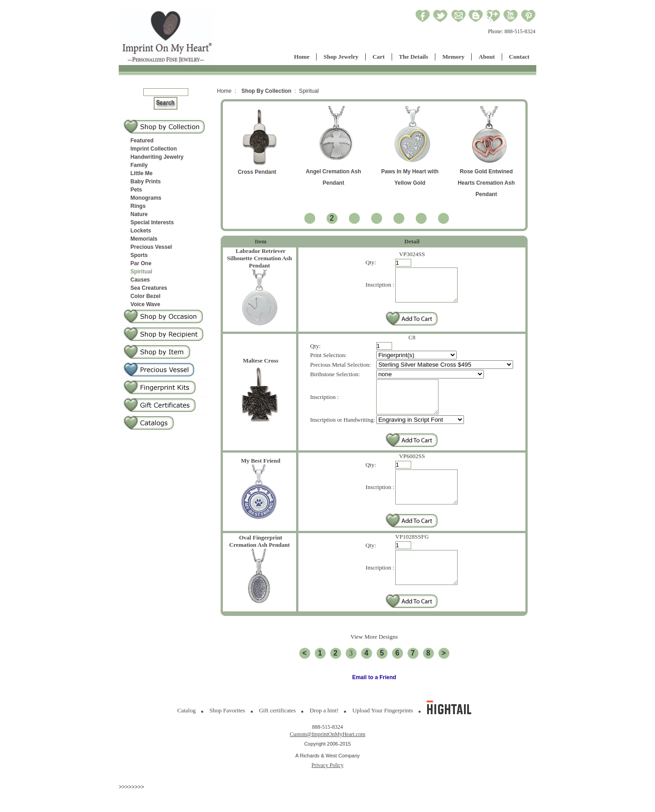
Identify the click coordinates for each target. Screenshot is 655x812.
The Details (414, 57)
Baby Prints (146, 182)
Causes (140, 280)
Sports (139, 255)
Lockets (141, 231)
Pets (136, 190)
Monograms (146, 198)
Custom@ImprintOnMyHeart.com (327, 756)
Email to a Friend (374, 699)
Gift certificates (277, 732)
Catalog (186, 732)
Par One (141, 263)
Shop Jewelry (341, 57)
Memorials (144, 239)
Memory (453, 57)
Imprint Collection (154, 149)
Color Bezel (146, 296)
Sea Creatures (149, 288)
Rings (138, 206)
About (487, 57)
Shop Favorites (227, 732)
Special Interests (152, 222)
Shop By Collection (267, 91)
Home (302, 57)
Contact (519, 57)
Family (139, 165)
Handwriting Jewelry (157, 157)
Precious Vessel (151, 247)
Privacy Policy (327, 787)
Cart (379, 57)
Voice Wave (145, 304)
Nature (139, 214)
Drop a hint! (324, 732)
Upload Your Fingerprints (383, 732)
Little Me (142, 173)
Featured (142, 141)
